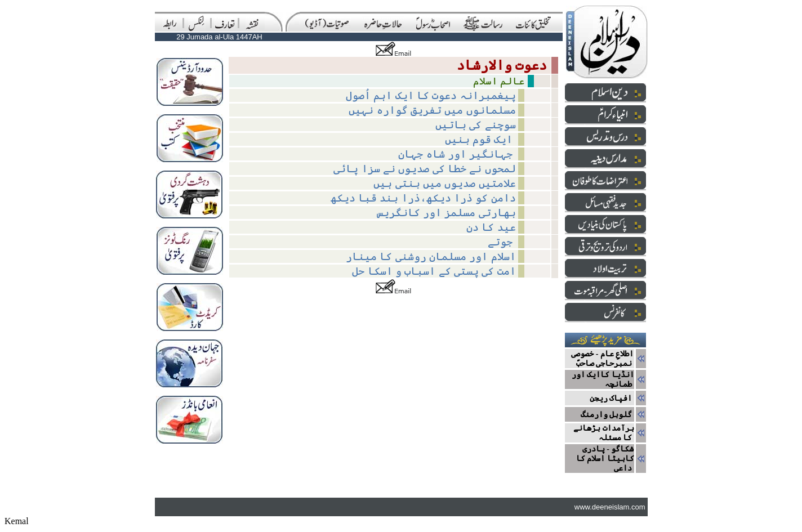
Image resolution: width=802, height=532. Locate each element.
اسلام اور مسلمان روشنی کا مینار (431, 256)
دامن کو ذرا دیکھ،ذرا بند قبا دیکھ (423, 198)
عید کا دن (491, 227)
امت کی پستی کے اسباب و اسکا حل (434, 271)
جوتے (502, 242)
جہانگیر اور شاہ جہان (457, 154)
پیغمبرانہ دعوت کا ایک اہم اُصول (431, 95)
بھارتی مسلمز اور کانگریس (446, 213)
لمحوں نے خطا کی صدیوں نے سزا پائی (424, 169)
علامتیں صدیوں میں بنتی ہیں (444, 183)
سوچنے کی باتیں (476, 125)
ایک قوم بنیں (480, 139)
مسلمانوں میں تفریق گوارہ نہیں (432, 110)
